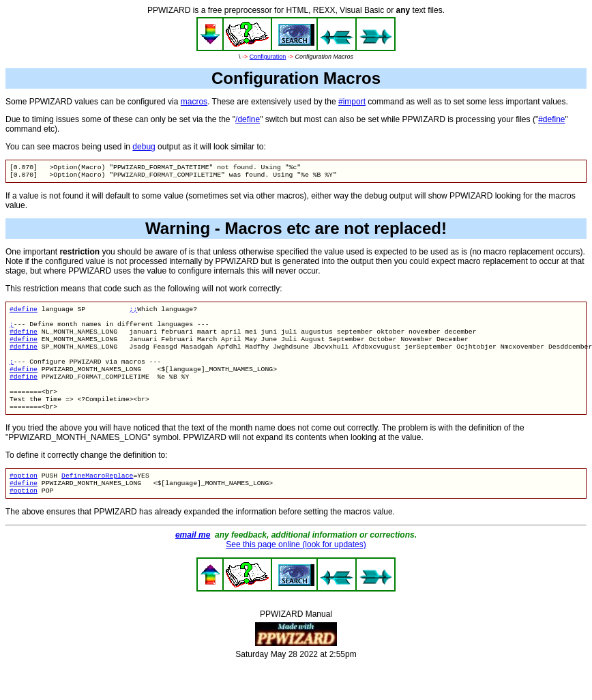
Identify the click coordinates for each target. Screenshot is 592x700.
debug (144, 147)
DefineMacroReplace (97, 498)
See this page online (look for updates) (296, 570)
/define (248, 119)
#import (352, 102)
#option (24, 498)
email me (193, 561)
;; (134, 313)
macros (194, 102)
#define (551, 119)
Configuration (268, 57)
